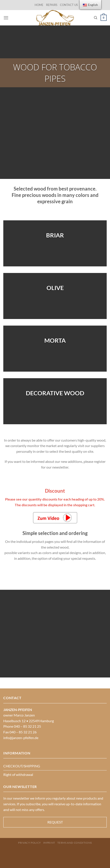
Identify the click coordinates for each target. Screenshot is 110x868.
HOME (39, 5)
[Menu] (6, 18)
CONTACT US (69, 5)
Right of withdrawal (18, 774)
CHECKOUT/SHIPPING (22, 766)
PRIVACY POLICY (30, 843)
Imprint (49, 843)
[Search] (96, 18)
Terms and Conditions (75, 843)
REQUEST (55, 822)
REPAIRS (52, 5)
